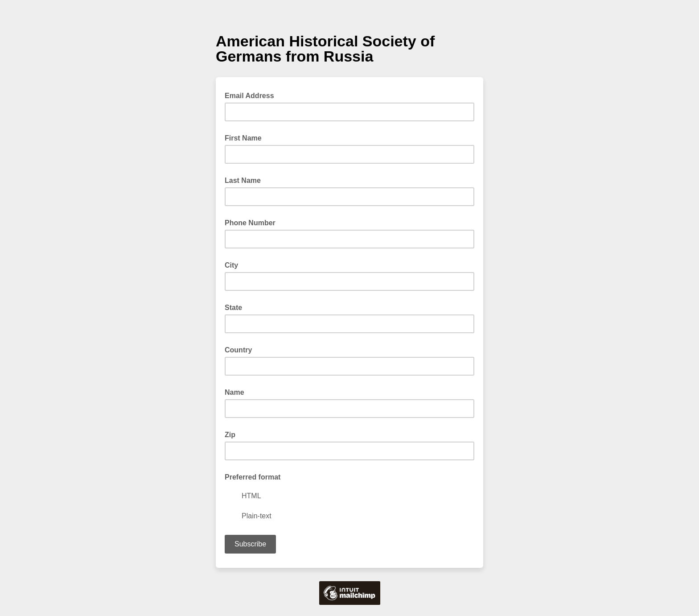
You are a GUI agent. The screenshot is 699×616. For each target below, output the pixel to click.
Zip (230, 435)
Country (238, 350)
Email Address (252, 95)
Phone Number (250, 223)
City (231, 265)
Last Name (243, 180)
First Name (243, 138)
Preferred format (253, 477)
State (233, 308)
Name (234, 392)
